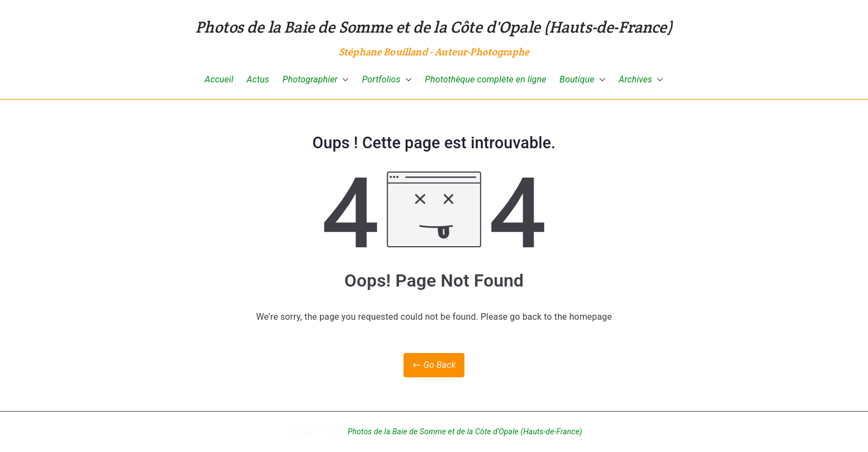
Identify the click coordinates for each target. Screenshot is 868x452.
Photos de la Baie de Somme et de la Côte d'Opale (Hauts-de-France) (434, 27)
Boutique (583, 80)
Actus (258, 79)
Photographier (316, 80)
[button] (343, 80)
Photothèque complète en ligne (486, 79)
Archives (641, 80)
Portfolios (387, 80)
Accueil (219, 79)
